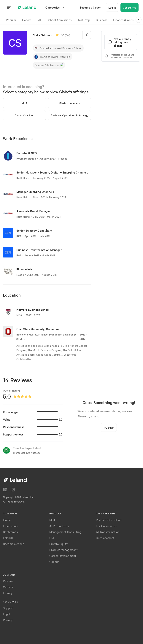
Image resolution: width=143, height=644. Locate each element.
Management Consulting (65, 532)
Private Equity (59, 544)
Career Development (63, 556)
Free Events (11, 526)
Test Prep (84, 20)
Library (8, 593)
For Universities (106, 526)
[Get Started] (130, 7)
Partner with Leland (109, 520)
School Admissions (59, 20)
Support (8, 608)
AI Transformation (108, 532)
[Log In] (112, 7)
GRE (52, 538)
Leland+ (8, 538)
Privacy (8, 620)
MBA (53, 520)
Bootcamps (10, 532)
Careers (8, 587)
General (27, 20)
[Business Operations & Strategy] (69, 115)
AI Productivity (59, 526)
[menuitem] (90, 7)
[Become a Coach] (90, 7)
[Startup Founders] (69, 103)
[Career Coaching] (24, 115)
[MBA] (24, 103)
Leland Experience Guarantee (122, 56)
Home (7, 520)
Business (102, 20)
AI (40, 20)
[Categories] (55, 7)
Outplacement (105, 538)
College (54, 562)
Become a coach (14, 544)
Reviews (8, 581)
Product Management (63, 550)
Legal (7, 614)
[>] (139, 20)
